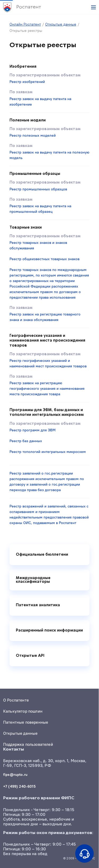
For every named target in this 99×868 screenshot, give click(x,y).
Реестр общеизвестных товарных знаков (44, 259)
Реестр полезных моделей (33, 135)
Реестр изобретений (27, 82)
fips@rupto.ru (15, 775)
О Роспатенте (16, 700)
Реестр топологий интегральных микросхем (48, 452)
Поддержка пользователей (28, 744)
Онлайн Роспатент (25, 24)
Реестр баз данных (26, 441)
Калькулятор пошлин (23, 711)
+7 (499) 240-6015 (19, 786)
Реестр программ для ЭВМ (32, 430)
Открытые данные (61, 24)
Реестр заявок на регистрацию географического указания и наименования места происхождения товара (47, 388)
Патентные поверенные (26, 722)
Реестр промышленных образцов (38, 189)
